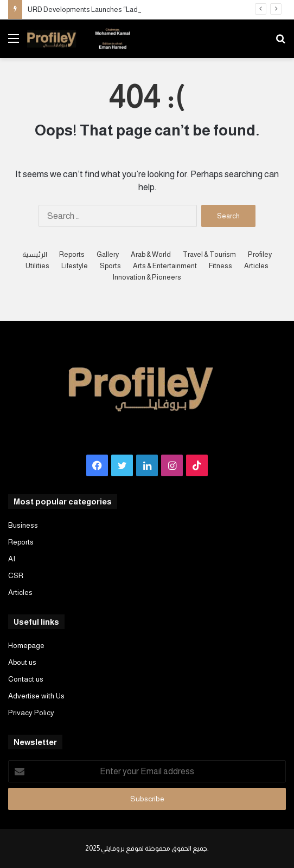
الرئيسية (35, 254)
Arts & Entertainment (165, 266)
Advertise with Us (36, 696)
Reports (72, 254)
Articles (256, 266)
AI (12, 559)
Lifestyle (75, 266)
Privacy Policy (31, 713)
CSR (16, 576)
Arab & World (151, 254)
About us (22, 662)
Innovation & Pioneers (147, 277)
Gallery (108, 254)
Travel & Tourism (209, 254)
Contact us (26, 679)
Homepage (26, 646)
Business (23, 525)
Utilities (37, 266)
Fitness (220, 266)
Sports (110, 266)
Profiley (260, 254)
